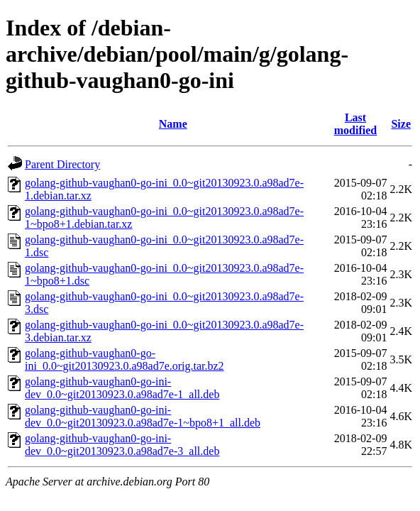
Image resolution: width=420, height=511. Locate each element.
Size (401, 124)
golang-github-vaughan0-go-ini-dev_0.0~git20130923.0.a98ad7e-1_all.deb (122, 388)
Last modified (355, 124)
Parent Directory (62, 164)
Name (173, 124)
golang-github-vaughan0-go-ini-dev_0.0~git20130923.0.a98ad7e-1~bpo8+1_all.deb (143, 416)
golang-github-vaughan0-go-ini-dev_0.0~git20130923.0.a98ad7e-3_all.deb (122, 445)
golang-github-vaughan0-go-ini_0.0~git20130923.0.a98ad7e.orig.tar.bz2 (125, 359)
